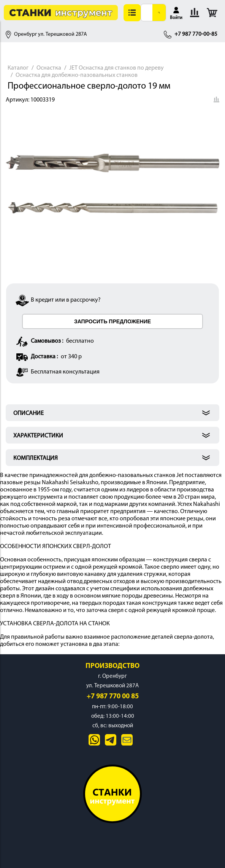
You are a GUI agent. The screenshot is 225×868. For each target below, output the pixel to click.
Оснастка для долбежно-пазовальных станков (77, 75)
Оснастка (49, 68)
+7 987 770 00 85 (113, 697)
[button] (132, 13)
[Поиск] (159, 13)
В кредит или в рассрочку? (66, 300)
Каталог (18, 68)
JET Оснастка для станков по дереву (116, 68)
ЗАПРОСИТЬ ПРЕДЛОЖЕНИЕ (112, 321)
